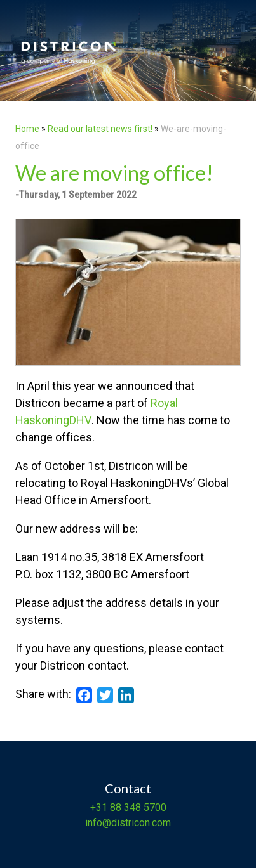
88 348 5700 (137, 807)
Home (27, 129)
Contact (128, 788)
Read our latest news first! (101, 129)
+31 (99, 807)
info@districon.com (128, 823)
